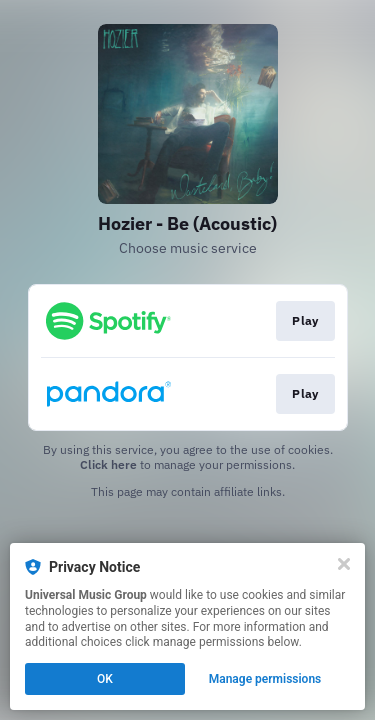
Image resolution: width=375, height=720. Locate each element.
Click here (108, 464)
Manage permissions (265, 679)
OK (105, 679)
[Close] (344, 564)
